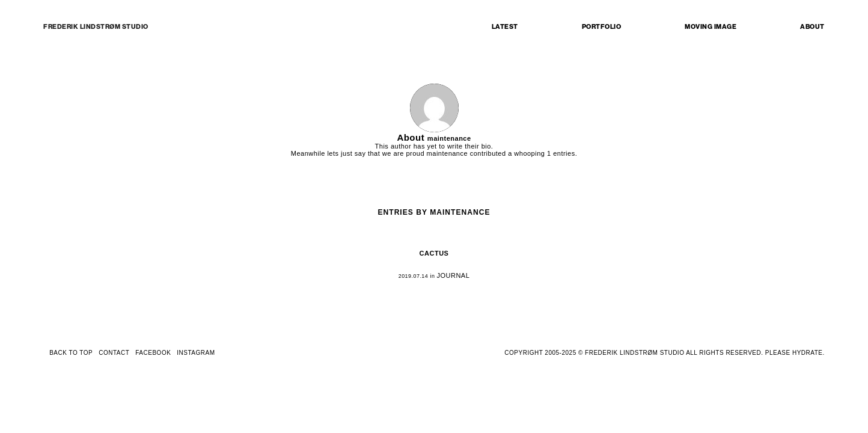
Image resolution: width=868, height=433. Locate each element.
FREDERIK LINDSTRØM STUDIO (96, 27)
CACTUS (434, 253)
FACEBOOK (153, 353)
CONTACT (114, 353)
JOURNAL (453, 275)
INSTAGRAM (196, 353)
